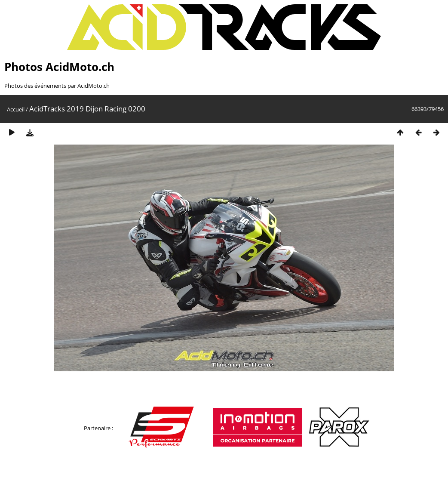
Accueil (16, 109)
